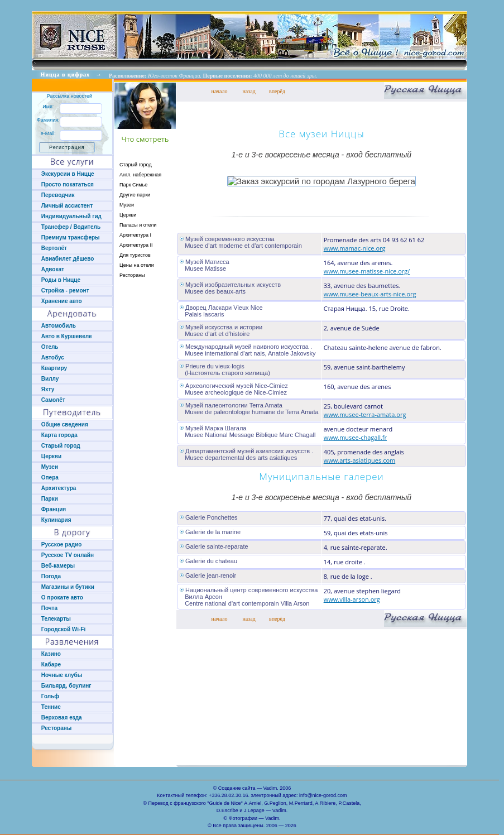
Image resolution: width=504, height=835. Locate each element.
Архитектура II (136, 245)
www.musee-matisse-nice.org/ (367, 271)
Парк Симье (133, 185)
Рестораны (132, 275)
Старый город (136, 165)
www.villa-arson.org (352, 599)
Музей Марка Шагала (216, 428)
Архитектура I (135, 235)
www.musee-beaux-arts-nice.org (370, 294)
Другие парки (135, 195)
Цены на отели (137, 265)
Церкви (128, 215)
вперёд (277, 91)
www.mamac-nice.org (355, 248)
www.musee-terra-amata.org (365, 414)
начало (220, 91)
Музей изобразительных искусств (233, 285)
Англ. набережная (140, 175)
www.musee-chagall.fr (355, 437)
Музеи (127, 205)
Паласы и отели (138, 225)
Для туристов (135, 255)
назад (249, 91)
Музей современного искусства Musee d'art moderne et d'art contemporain (241, 242)
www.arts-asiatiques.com (360, 460)
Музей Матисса (207, 262)
